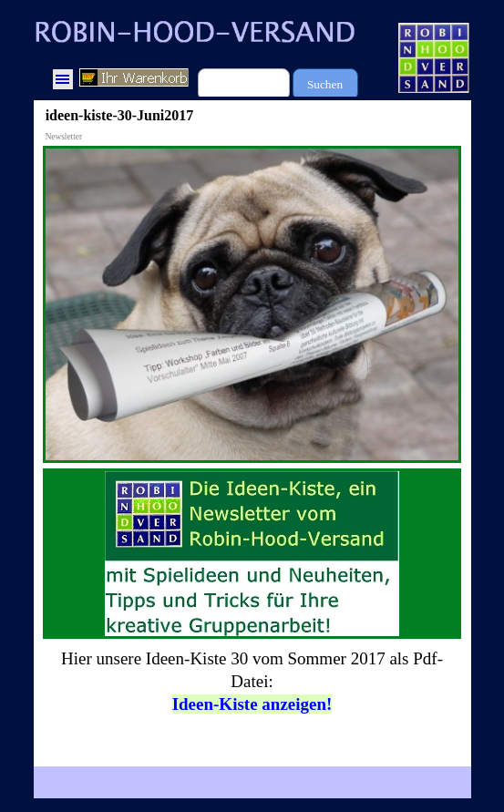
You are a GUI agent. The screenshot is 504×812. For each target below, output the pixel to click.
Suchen (325, 84)
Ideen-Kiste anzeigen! (252, 704)
